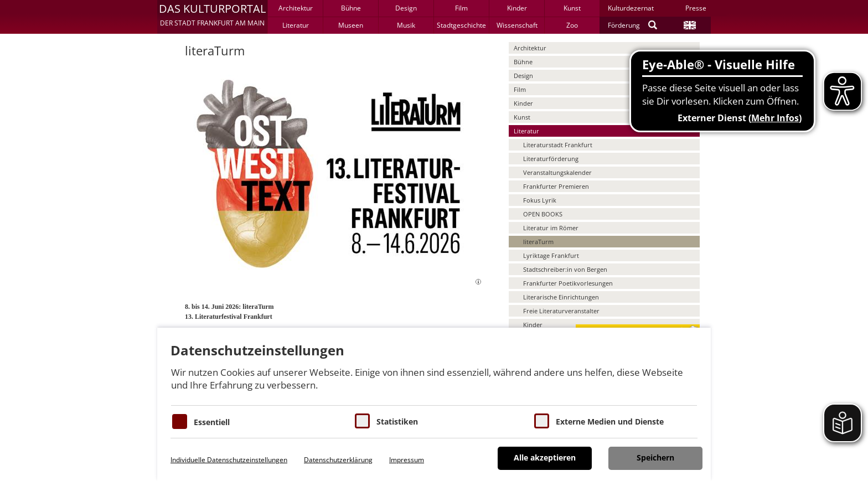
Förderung (624, 25)
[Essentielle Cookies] (180, 421)
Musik (406, 25)
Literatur (296, 25)
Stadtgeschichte (461, 25)
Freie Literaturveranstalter (561, 311)
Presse (696, 8)
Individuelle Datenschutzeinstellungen (229, 460)
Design (406, 8)
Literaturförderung (551, 159)
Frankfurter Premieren (556, 186)
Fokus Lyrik (540, 200)
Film (461, 8)
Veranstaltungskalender (557, 172)
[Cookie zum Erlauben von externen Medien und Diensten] (542, 421)
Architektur (296, 8)
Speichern (655, 457)
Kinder (517, 8)
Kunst (572, 8)
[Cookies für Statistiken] (362, 421)
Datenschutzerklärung (338, 460)
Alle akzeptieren (545, 457)
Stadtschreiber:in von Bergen (565, 269)
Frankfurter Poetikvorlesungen (568, 283)
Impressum (407, 460)
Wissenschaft (517, 25)
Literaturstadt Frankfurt (558, 145)
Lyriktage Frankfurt (551, 255)
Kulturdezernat (631, 8)
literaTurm (538, 242)
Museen (351, 25)
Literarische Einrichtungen (561, 297)
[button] (212, 17)
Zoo (572, 25)
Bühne (351, 8)
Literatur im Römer (551, 228)
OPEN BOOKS (543, 214)
